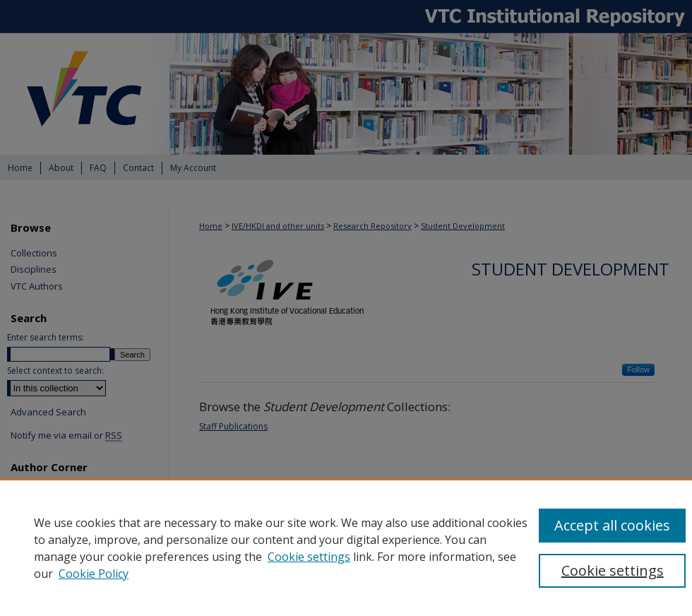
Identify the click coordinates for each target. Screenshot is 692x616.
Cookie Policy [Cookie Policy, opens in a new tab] (94, 574)
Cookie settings (309, 557)
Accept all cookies (612, 525)
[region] (346, 547)
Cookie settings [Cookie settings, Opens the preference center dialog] (613, 570)
